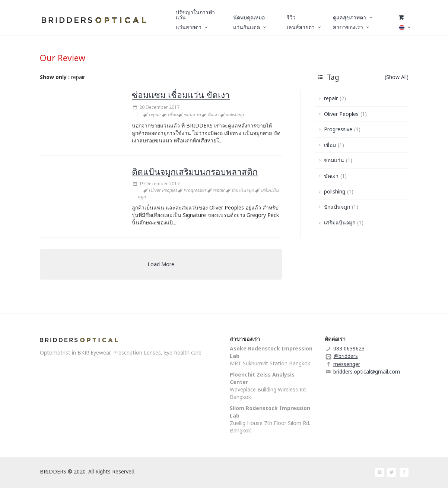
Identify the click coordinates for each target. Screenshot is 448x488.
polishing (339, 191)
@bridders (346, 356)
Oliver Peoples (345, 114)
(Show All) (397, 77)
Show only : (55, 77)
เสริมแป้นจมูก (344, 222)
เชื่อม (334, 145)
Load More (161, 264)
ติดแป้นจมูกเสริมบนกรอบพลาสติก (195, 171)
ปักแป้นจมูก (341, 207)
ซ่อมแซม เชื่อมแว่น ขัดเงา (181, 95)
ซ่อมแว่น (338, 160)
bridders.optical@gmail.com (367, 371)
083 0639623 (349, 348)
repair (335, 98)
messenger (347, 364)
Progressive (342, 129)
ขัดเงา (335, 176)
